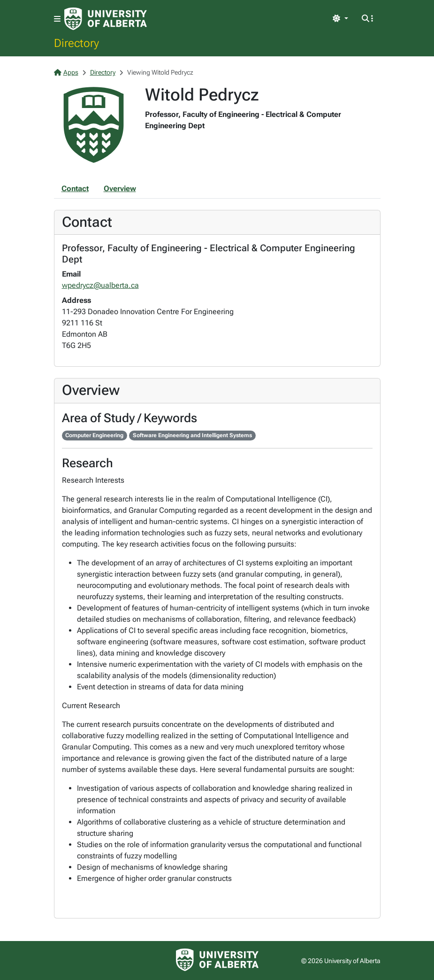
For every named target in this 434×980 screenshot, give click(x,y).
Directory (76, 43)
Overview (120, 189)
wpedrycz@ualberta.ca (100, 285)
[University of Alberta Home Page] (106, 19)
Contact (75, 189)
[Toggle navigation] (57, 19)
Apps (66, 72)
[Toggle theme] (340, 19)
